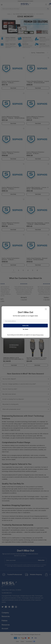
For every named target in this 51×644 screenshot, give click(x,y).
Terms (34, 335)
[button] (46, 309)
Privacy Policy (40, 335)
